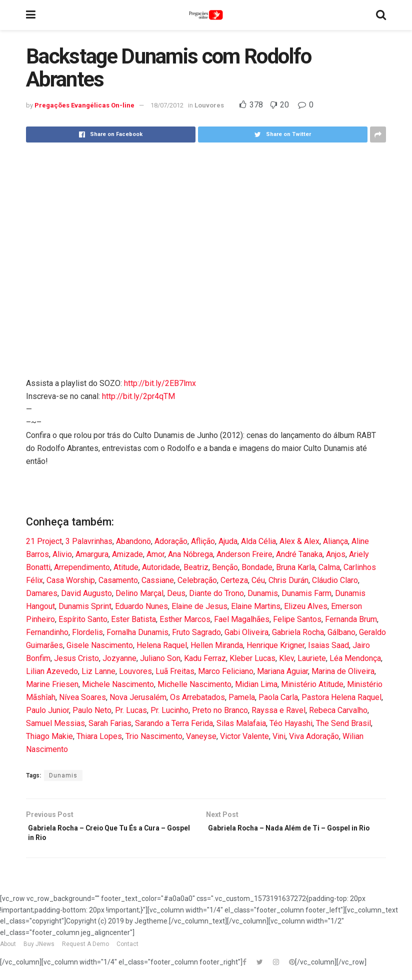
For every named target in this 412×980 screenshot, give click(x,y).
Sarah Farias (110, 723)
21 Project (44, 541)
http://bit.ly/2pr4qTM (138, 396)
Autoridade (161, 567)
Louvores (209, 105)
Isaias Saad (328, 645)
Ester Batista (133, 619)
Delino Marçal (139, 593)
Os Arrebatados (197, 697)
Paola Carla (278, 697)
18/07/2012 (167, 105)
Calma (329, 567)
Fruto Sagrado (196, 632)
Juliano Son (160, 658)
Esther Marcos (185, 619)
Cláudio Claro (335, 580)
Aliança (335, 541)
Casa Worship (71, 580)
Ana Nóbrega (190, 554)
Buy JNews (39, 949)
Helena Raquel (162, 645)
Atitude (126, 567)
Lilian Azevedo (52, 671)
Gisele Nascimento (100, 645)
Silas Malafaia (241, 723)
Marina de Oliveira (343, 671)
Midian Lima (256, 684)
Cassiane (158, 580)
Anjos (336, 554)
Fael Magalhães (242, 619)
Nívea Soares (82, 697)
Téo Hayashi (291, 723)
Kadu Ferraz (205, 658)
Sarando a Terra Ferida (174, 723)
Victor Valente (244, 736)
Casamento (118, 580)
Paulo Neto (92, 710)
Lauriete (312, 658)
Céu (258, 580)
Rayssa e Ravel (278, 710)
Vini (279, 736)
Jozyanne (119, 658)
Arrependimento (82, 567)
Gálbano (341, 632)
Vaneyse (201, 736)
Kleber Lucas (252, 658)
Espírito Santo (83, 619)
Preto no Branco (220, 710)
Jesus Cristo (76, 658)
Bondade (257, 567)
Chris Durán (288, 580)
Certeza (234, 580)
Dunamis (263, 593)
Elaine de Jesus (199, 606)
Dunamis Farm (306, 593)
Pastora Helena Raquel (341, 697)
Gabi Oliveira (246, 632)
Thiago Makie (49, 736)
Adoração (171, 541)
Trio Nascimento (154, 736)
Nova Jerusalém (138, 697)
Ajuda (228, 541)
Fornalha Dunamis (137, 632)
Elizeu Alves (306, 606)
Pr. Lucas (131, 710)
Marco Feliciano (226, 671)
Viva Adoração (314, 736)
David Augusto (86, 593)
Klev (286, 658)
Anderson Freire (244, 554)
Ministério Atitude (312, 684)
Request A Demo (85, 949)
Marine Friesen (52, 684)
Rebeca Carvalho (338, 710)
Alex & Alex (299, 541)
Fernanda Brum (351, 619)
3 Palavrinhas (89, 541)
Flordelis (87, 632)
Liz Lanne (98, 671)
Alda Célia (258, 541)
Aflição (203, 541)
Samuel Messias (55, 723)
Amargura (92, 554)
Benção (225, 567)
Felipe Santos (297, 619)
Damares (42, 593)
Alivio (62, 554)
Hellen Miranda (217, 645)
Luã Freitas (175, 671)
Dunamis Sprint (85, 606)
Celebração (197, 580)
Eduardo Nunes (141, 606)
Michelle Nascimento (194, 684)
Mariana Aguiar (282, 671)
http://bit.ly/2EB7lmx (160, 383)
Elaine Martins (256, 606)
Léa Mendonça (355, 658)
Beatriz (196, 567)
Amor (155, 554)
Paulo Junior (47, 710)
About (8, 949)
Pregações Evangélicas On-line (84, 105)
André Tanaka (299, 554)
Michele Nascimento (118, 684)
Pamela (242, 697)
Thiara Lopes (99, 736)
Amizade (127, 554)
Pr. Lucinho (169, 710)
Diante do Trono (216, 593)
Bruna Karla (295, 567)
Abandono (133, 541)
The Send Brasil (343, 723)
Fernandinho (47, 632)
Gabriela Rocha (298, 632)
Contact (127, 949)
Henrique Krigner (275, 645)
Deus (176, 593)
